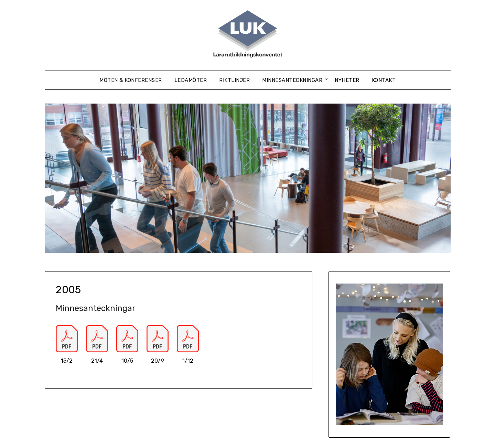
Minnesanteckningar (292, 80)
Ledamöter (191, 80)
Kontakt (384, 80)
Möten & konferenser (131, 80)
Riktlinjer (234, 80)
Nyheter (347, 80)
